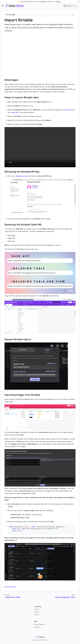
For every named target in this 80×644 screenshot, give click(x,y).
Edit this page (10, 587)
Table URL (14, 112)
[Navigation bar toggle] (3, 6)
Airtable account (22, 176)
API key (69, 110)
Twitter (58, 2)
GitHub (43, 2)
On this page (10, 15)
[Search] (71, 6)
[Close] (79, 2)
